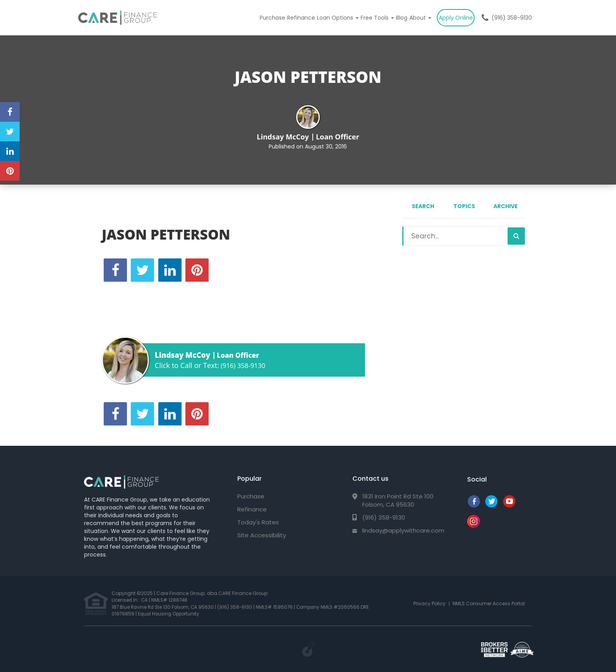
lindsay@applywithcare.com (403, 530)
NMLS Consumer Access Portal (489, 603)
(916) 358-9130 (512, 18)
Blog (399, 18)
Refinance (294, 18)
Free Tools (373, 18)
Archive (506, 206)
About (418, 18)
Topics (464, 206)
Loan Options (332, 18)
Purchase (265, 18)
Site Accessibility (262, 535)
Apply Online (455, 18)
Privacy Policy (429, 603)
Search (423, 206)
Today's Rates (258, 522)
